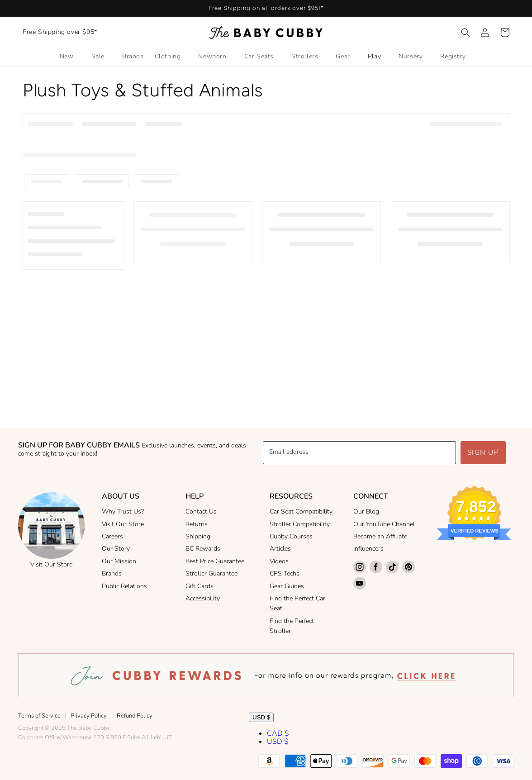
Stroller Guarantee (211, 573)
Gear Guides (287, 586)
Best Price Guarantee (215, 561)
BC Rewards (203, 549)
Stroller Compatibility (300, 524)
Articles (280, 549)
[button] (465, 33)
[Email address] (359, 453)
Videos (279, 561)
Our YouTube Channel (384, 524)
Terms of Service (39, 716)
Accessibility (203, 598)
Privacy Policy (89, 716)
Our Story (116, 549)
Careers (112, 536)
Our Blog (366, 511)
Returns (197, 524)
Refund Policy (135, 716)
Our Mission (119, 561)
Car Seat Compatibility (301, 511)
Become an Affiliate (380, 536)
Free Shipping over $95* (60, 32)
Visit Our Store (51, 564)
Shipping (198, 536)
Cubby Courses (291, 536)
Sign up (483, 452)
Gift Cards (199, 586)
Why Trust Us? (123, 511)
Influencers (368, 549)
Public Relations (124, 586)
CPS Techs (285, 573)
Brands (112, 573)
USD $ (261, 717)
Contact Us (201, 511)
